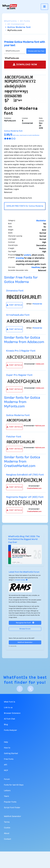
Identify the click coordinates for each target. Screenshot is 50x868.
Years (6, 796)
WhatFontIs (10, 21)
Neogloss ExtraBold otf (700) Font (25, 475)
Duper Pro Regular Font (19, 375)
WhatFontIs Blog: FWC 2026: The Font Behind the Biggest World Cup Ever (24, 539)
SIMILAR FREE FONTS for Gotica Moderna (25, 206)
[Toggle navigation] (44, 7)
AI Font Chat (10, 719)
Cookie (7, 828)
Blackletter (41, 221)
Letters (7, 791)
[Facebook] (20, 689)
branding (20, 258)
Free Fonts (9, 759)
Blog (6, 725)
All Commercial (16, 24)
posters (27, 255)
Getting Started (11, 753)
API (6, 765)
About (7, 833)
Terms (7, 822)
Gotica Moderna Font (18, 415)
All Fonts (25, 21)
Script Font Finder (12, 808)
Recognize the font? (25, 623)
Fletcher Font (14, 437)
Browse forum (25, 629)
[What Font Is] (10, 7)
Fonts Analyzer (10, 730)
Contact (8, 839)
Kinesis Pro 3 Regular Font (21, 351)
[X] (30, 689)
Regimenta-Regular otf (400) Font (25, 497)
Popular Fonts (10, 802)
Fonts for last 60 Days (14, 785)
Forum (7, 779)
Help (6, 742)
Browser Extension (12, 713)
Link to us (8, 708)
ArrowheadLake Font (18, 315)
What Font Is (10, 702)
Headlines (36, 267)
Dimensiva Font (15, 291)
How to (7, 748)
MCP (6, 771)
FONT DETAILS (14, 305)
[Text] (15, 51)
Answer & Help (22, 580)
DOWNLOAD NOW (25, 64)
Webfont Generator (25, 642)
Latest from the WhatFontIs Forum (24, 572)
